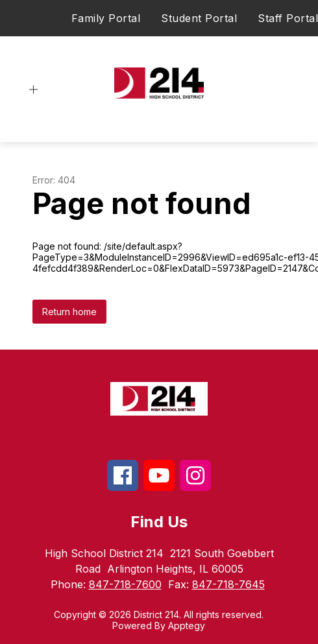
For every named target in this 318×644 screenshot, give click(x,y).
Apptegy (187, 626)
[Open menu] (33, 90)
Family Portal (106, 18)
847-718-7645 (228, 584)
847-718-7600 (125, 584)
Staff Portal (288, 18)
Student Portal (199, 18)
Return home (69, 312)
